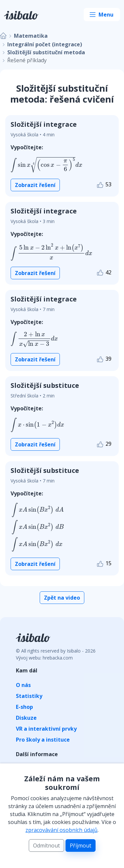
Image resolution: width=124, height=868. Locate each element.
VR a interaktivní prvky (46, 729)
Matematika (31, 36)
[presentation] (46, 165)
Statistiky (29, 696)
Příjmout (81, 845)
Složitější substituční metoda (46, 52)
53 (104, 185)
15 (104, 564)
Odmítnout (46, 845)
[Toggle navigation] (102, 15)
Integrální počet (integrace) (45, 44)
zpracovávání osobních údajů (62, 830)
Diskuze (26, 718)
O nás (23, 685)
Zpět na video (62, 598)
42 (104, 273)
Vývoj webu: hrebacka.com (44, 658)
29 (104, 444)
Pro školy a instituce (43, 740)
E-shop (24, 707)
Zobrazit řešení (35, 185)
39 (104, 359)
